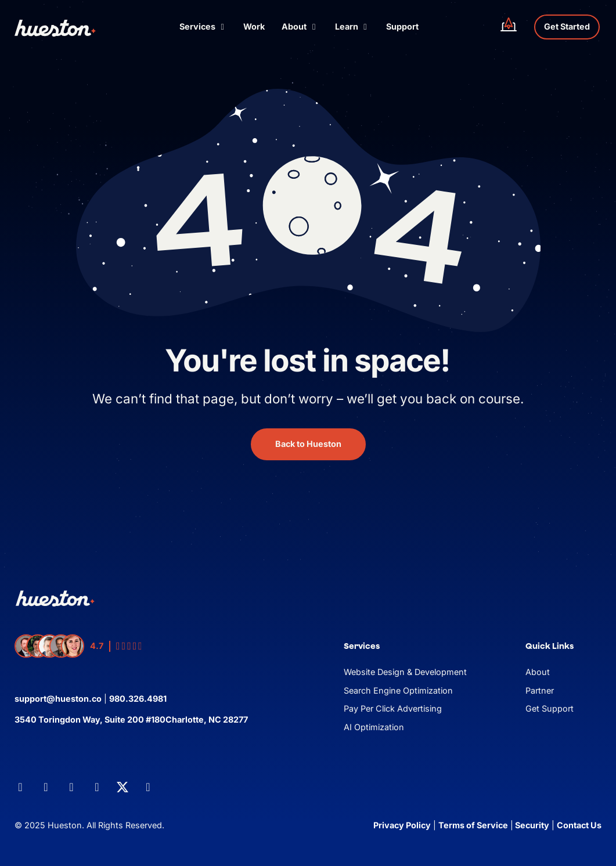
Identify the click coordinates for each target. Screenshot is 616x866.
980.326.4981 (138, 699)
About (538, 672)
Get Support (550, 708)
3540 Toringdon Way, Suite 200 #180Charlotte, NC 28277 (131, 719)
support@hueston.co (58, 699)
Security (531, 825)
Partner (540, 690)
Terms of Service (473, 825)
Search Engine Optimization (398, 690)
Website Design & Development (405, 672)
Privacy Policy (402, 825)
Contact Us (579, 825)
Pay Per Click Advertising (393, 708)
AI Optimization (374, 727)
